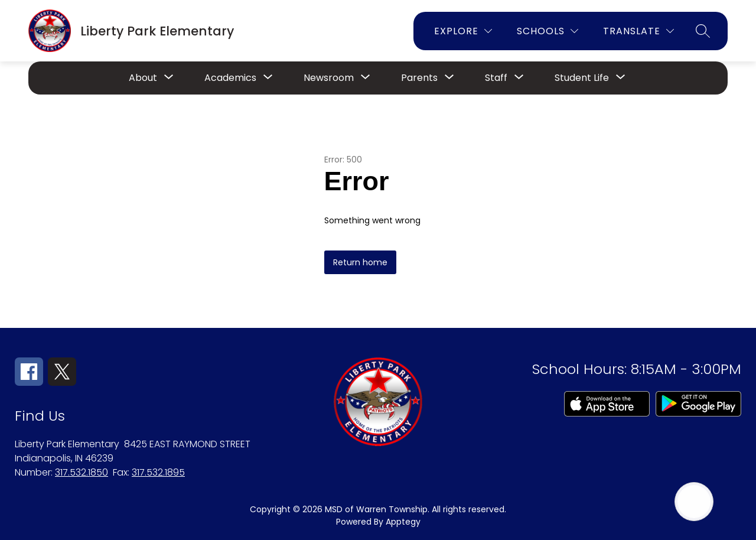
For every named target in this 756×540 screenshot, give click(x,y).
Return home (360, 262)
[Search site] (703, 31)
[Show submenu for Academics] (230, 78)
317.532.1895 (158, 472)
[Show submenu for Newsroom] (329, 78)
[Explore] (463, 31)
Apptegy (403, 522)
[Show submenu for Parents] (419, 78)
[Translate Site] (638, 31)
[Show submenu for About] (143, 78)
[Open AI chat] (694, 502)
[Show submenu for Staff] (496, 78)
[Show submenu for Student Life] (582, 78)
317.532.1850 (82, 472)
